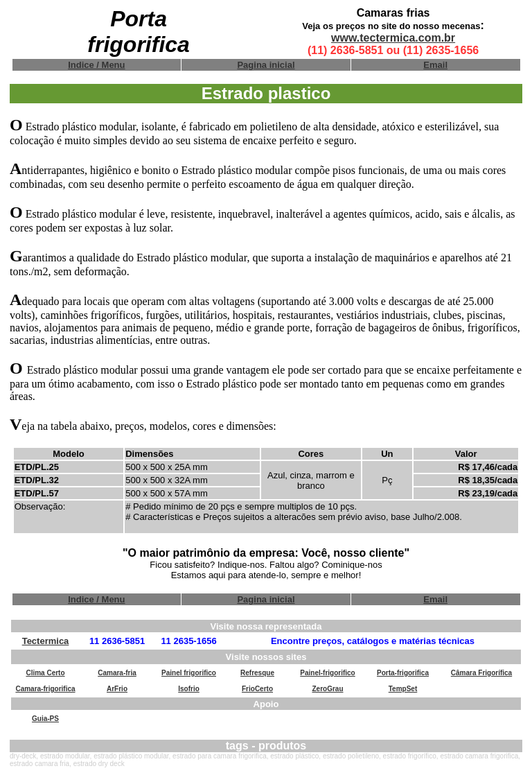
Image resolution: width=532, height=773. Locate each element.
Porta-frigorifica (403, 673)
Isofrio (189, 689)
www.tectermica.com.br (393, 38)
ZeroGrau (327, 689)
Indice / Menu (96, 65)
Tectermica (46, 641)
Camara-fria (117, 673)
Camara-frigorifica (45, 689)
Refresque (257, 673)
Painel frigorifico (189, 673)
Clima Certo (45, 673)
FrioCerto (257, 689)
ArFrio (117, 689)
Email (435, 65)
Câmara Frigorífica (481, 673)
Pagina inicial (266, 65)
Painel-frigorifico (327, 673)
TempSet (403, 689)
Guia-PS (45, 719)
